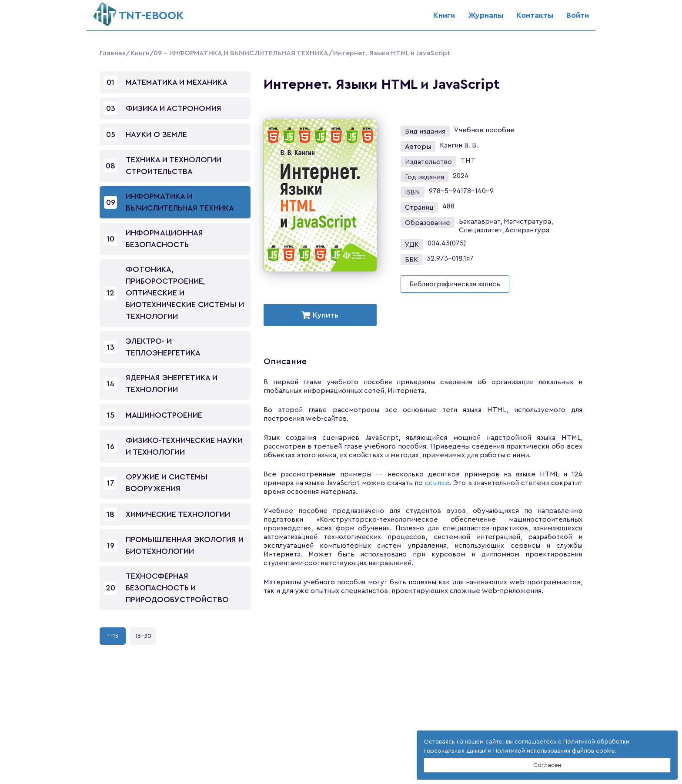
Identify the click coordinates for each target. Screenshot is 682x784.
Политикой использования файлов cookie (554, 751)
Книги (444, 15)
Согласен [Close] (547, 765)
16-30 (143, 636)
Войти (578, 15)
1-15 (113, 636)
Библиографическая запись (455, 284)
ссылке (437, 483)
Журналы (486, 15)
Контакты (535, 15)
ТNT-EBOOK (139, 12)
